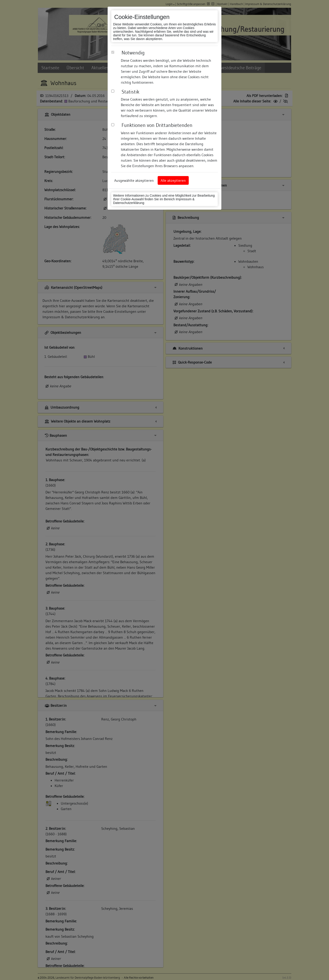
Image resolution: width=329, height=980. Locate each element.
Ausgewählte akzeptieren (134, 180)
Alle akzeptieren (173, 180)
